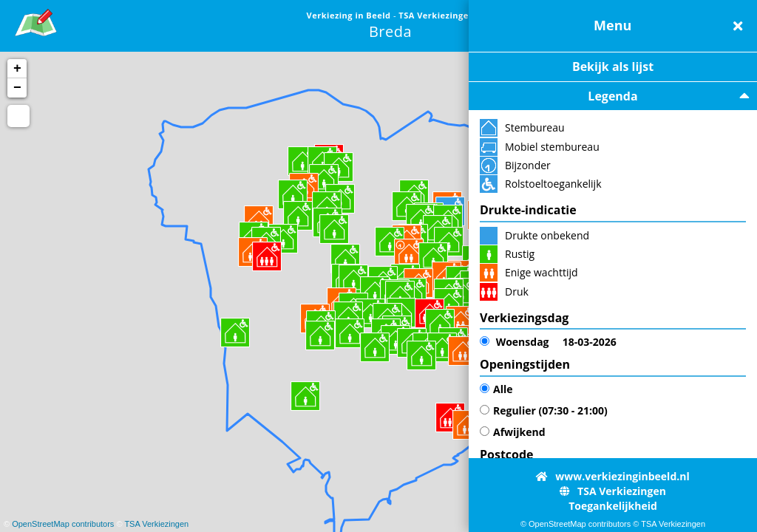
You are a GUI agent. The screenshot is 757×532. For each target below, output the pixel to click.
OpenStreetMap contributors (63, 524)
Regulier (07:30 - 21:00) (544, 410)
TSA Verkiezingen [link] (436, 15)
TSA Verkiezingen (156, 524)
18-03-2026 (548, 342)
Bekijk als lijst (613, 66)
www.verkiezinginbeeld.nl (612, 476)
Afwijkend (513, 432)
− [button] (17, 88)
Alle (496, 389)
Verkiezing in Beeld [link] (350, 15)
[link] (36, 20)
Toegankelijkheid (613, 506)
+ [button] (17, 69)
